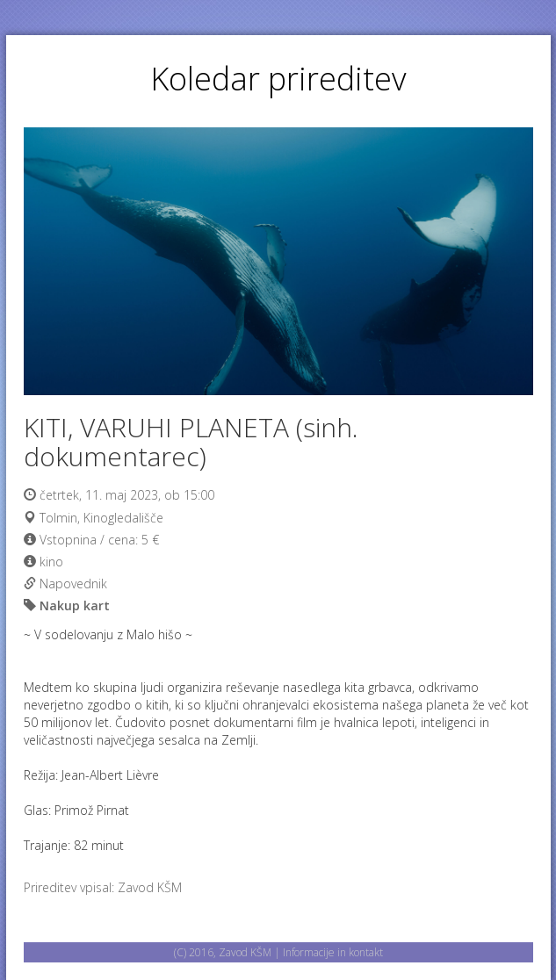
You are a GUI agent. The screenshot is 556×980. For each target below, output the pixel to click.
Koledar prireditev (278, 79)
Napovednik (73, 584)
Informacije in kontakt (333, 952)
